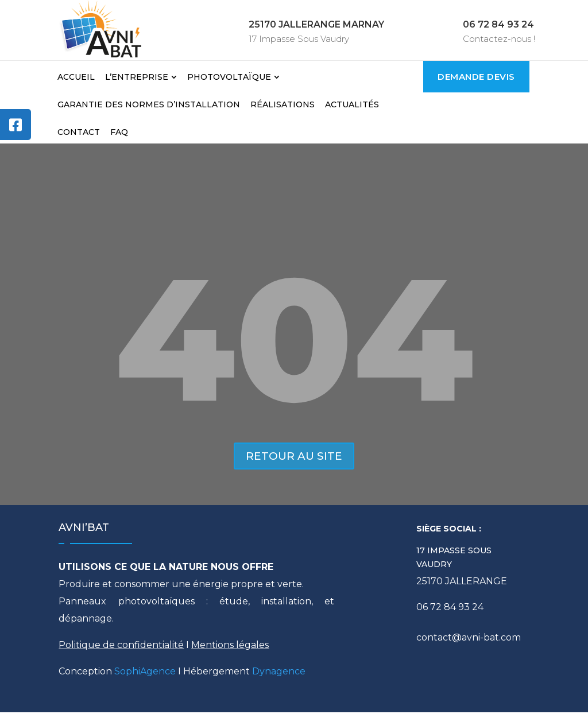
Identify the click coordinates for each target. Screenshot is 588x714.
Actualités (352, 104)
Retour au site (294, 457)
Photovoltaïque (229, 77)
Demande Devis (476, 77)
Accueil (76, 77)
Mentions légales (230, 647)
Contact (79, 132)
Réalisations (283, 104)
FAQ (119, 132)
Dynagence (279, 673)
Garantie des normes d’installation (149, 104)
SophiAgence (145, 673)
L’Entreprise (137, 77)
